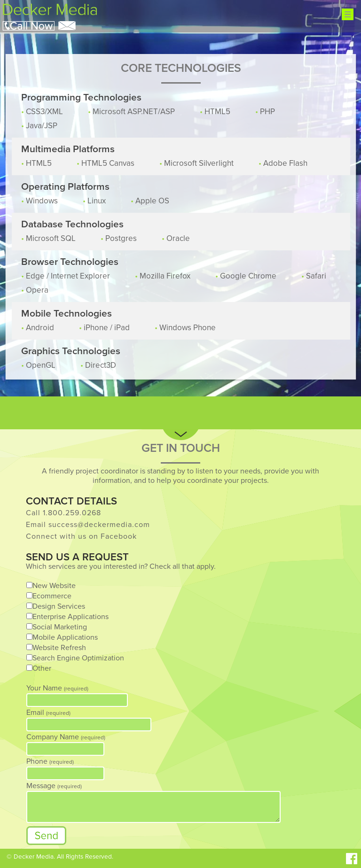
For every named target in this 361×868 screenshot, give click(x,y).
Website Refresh (59, 648)
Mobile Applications (65, 637)
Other (42, 668)
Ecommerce (52, 596)
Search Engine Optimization (78, 658)
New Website (54, 586)
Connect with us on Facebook (81, 536)
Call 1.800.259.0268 (63, 513)
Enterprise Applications (71, 617)
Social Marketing (60, 627)
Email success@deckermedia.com (88, 525)
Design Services (59, 606)
